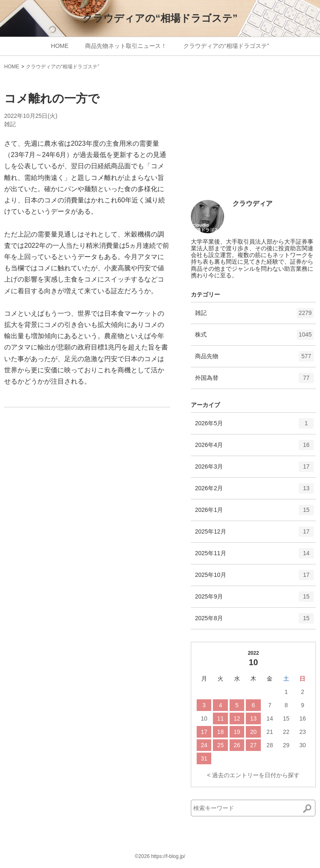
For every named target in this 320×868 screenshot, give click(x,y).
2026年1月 (254, 513)
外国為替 (254, 381)
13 (253, 718)
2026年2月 (254, 491)
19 (237, 732)
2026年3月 (254, 469)
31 (204, 758)
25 (220, 745)
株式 (254, 337)
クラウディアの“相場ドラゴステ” (160, 18)
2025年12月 (254, 534)
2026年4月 (254, 448)
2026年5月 (254, 426)
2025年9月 (254, 599)
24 (204, 745)
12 (237, 718)
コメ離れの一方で (52, 99)
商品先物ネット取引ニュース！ (126, 46)
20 (253, 732)
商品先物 (254, 359)
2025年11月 (254, 556)
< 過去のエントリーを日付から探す (253, 775)
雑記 (10, 124)
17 (204, 732)
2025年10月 (254, 578)
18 (220, 732)
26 (237, 745)
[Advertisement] (253, 138)
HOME (60, 46)
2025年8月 (254, 621)
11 (220, 718)
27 (253, 745)
